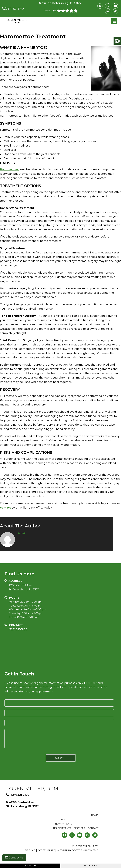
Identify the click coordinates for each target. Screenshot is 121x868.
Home (95, 815)
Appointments (62, 828)
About (64, 820)
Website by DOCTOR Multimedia (78, 850)
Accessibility (46, 850)
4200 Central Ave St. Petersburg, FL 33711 (24, 587)
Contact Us (14, 858)
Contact (93, 828)
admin (22, 533)
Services (79, 828)
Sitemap (30, 850)
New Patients (64, 824)
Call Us (30, 866)
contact (5, 508)
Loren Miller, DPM (17, 21)
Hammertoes (9, 169)
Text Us (91, 866)
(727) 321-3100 (14, 9)
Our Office (62, 3)
